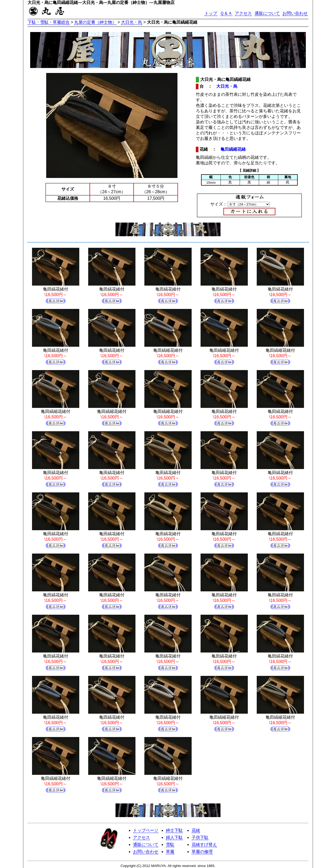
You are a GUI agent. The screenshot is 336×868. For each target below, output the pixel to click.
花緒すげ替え (204, 845)
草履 (170, 852)
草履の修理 (202, 852)
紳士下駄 (174, 830)
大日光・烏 (132, 22)
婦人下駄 (174, 837)
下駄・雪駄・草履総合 (49, 22)
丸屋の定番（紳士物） (95, 22)
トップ (211, 13)
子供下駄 (200, 837)
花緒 (196, 830)
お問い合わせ (295, 13)
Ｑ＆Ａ (226, 13)
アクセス (243, 13)
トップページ (146, 830)
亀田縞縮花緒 (233, 149)
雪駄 (170, 845)
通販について (267, 13)
